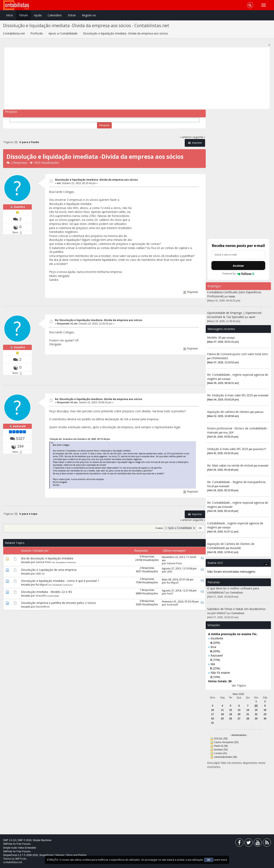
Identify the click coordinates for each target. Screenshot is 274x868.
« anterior (186, 137)
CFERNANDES (220, 358)
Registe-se (89, 15)
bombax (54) (221, 750)
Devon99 (41, 607)
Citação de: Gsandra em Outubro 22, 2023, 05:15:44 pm (80, 439)
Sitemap (60, 855)
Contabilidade (52, 596)
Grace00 (41, 596)
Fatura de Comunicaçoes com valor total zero (238, 354)
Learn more (220, 860)
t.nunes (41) (220, 753)
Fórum (24, 15)
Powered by (238, 274)
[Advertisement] (128, 78)
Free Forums (24, 844)
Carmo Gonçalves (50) (226, 742)
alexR (252, 317)
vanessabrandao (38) (225, 757)
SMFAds (8, 844)
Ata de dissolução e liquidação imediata (47, 558)
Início (10, 15)
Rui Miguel (42, 585)
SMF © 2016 (25, 840)
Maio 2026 (238, 694)
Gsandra (19, 207)
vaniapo (231, 338)
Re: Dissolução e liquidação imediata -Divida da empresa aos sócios (99, 320)
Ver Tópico (239, 685)
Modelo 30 (214, 337)
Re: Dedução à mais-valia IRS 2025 (230, 395)
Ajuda (38, 15)
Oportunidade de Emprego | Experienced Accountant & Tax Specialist (234, 315)
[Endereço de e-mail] (238, 255)
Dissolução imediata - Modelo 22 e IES (47, 592)
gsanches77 (260, 449)
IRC (43, 574)
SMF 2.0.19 (9, 840)
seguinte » (199, 137)
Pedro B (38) (221, 746)
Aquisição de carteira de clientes (229, 412)
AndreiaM (19, 426)
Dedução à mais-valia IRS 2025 (228, 449)
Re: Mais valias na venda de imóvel (230, 465)
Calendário (55, 15)
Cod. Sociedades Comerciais (64, 562)
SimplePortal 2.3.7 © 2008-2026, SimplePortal (28, 855)
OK (209, 860)
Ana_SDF (229, 433)
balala (232, 297)
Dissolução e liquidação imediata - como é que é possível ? (60, 581)
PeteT (170, 593)
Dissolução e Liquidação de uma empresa (49, 570)
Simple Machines (42, 840)
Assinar (238, 266)
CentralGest (236, 593)
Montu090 (236, 548)
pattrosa (259, 412)
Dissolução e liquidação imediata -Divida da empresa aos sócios (96, 180)
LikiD (38, 573)
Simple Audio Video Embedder (20, 848)
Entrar (72, 15)
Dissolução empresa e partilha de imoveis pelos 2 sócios (59, 603)
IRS (48, 607)
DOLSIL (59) (221, 739)
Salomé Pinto (43, 562)
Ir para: (159, 528)
